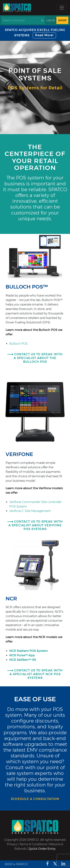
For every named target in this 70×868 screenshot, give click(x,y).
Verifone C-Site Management (30, 511)
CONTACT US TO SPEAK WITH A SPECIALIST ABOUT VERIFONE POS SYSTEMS (36, 525)
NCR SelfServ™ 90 (23, 660)
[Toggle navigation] (62, 8)
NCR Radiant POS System (29, 651)
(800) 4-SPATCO (16, 864)
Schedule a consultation (35, 799)
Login (51, 20)
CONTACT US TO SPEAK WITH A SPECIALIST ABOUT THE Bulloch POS (38, 358)
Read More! (44, 35)
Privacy (12, 844)
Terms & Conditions (33, 844)
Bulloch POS (18, 344)
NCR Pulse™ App (22, 655)
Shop (62, 20)
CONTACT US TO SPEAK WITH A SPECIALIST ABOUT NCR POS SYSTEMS (36, 674)
